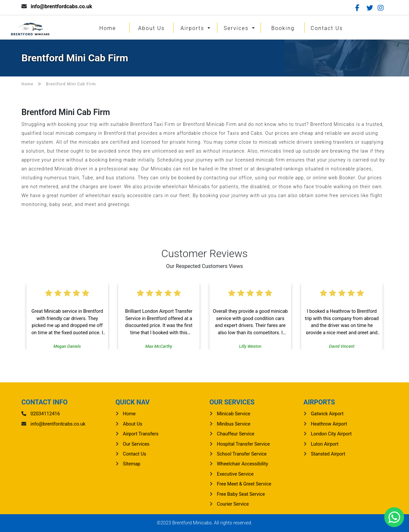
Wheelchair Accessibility (243, 464)
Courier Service (233, 504)
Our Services (136, 444)
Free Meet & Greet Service (244, 484)
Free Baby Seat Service (241, 494)
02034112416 (45, 414)
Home (108, 28)
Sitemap (132, 464)
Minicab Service (234, 414)
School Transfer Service (242, 454)
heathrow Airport (329, 424)
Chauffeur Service (236, 434)
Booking (283, 28)
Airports (193, 28)
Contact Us (327, 28)
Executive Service (235, 474)
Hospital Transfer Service (243, 444)
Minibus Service (234, 424)
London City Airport (331, 434)
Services (237, 28)
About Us (151, 28)
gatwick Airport (327, 414)
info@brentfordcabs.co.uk (62, 6)
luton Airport (325, 444)
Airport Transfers (141, 434)
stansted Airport (328, 454)
